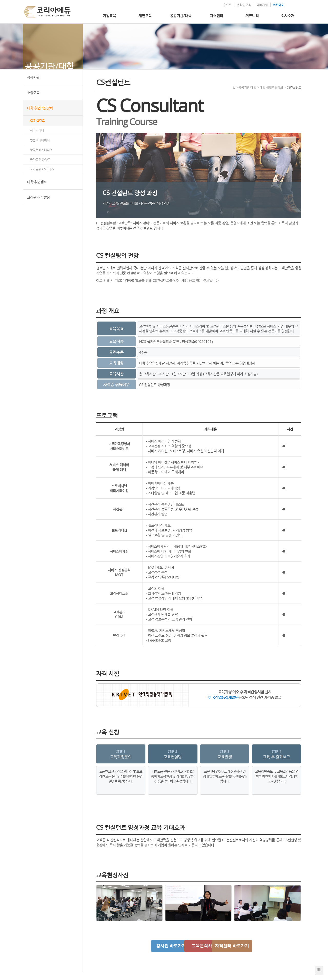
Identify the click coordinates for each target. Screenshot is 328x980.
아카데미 (274, 5)
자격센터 (216, 15)
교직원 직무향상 (38, 205)
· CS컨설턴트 (37, 128)
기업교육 (110, 15)
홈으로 (222, 5)
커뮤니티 (252, 15)
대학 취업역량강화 (40, 116)
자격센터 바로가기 (242, 954)
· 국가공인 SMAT (39, 167)
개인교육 (145, 15)
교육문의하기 (199, 954)
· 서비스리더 (36, 138)
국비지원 (257, 5)
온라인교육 (239, 5)
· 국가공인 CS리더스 (41, 177)
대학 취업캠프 (37, 190)
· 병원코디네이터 (39, 148)
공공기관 (33, 85)
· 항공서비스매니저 (41, 158)
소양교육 (33, 100)
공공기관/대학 (181, 15)
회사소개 (288, 15)
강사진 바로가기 (155, 954)
